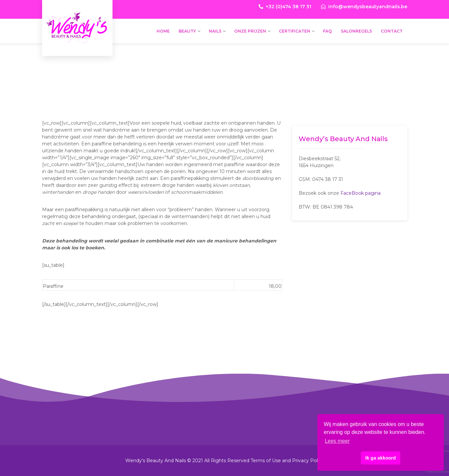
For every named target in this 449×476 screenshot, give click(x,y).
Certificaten (297, 31)
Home (163, 31)
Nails (217, 31)
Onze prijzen (252, 31)
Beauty (189, 31)
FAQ (327, 31)
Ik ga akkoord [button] (381, 458)
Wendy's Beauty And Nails (77, 13)
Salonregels (356, 31)
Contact (392, 31)
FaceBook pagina (361, 193)
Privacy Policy (308, 461)
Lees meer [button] (337, 441)
